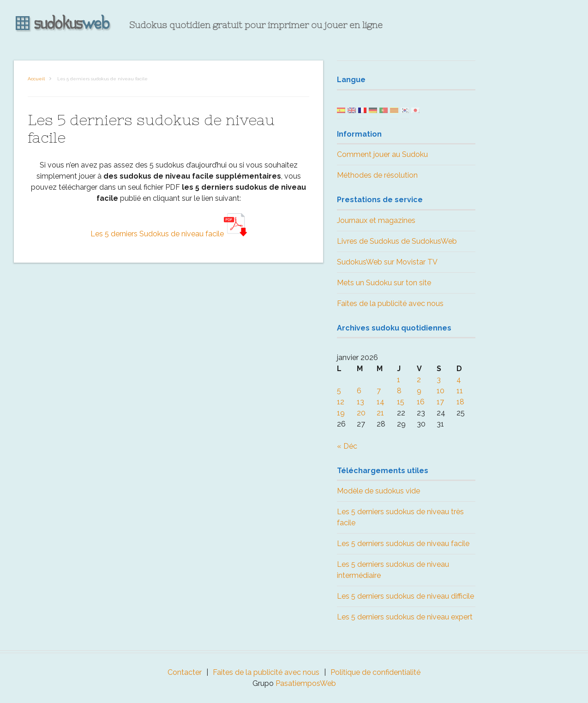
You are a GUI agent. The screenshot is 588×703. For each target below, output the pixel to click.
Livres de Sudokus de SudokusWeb (397, 241)
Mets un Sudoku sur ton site (384, 283)
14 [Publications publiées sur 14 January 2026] (381, 402)
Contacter (185, 672)
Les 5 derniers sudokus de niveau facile (403, 544)
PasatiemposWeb (306, 683)
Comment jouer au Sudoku (382, 154)
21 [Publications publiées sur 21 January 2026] (380, 413)
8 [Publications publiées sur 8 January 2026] (399, 391)
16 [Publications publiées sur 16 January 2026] (421, 402)
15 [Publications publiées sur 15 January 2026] (401, 402)
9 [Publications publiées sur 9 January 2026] (419, 391)
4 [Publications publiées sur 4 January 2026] (459, 380)
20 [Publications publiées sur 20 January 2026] (361, 413)
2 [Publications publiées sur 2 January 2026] (419, 380)
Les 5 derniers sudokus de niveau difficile (405, 596)
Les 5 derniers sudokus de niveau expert (405, 617)
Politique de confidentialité (375, 672)
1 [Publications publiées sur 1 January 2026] (399, 380)
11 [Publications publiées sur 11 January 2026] (460, 391)
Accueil (36, 79)
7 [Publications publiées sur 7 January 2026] (379, 391)
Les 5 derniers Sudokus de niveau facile (169, 234)
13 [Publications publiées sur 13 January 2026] (360, 402)
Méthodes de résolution (377, 175)
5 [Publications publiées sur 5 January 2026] (339, 391)
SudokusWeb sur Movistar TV (387, 262)
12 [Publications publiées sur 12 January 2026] (341, 402)
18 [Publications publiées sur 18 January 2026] (460, 402)
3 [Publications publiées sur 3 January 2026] (439, 380)
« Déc (347, 446)
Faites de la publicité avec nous (390, 303)
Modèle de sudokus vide (378, 491)
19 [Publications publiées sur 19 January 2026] (341, 413)
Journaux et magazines (376, 220)
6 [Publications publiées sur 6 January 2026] (359, 391)
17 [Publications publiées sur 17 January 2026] (440, 402)
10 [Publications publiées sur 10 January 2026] (441, 391)
